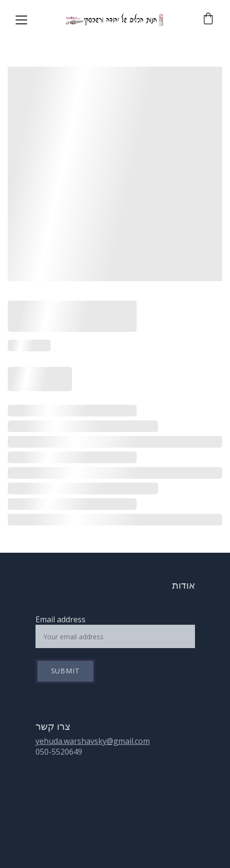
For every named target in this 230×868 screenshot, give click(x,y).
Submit (66, 671)
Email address (61, 619)
